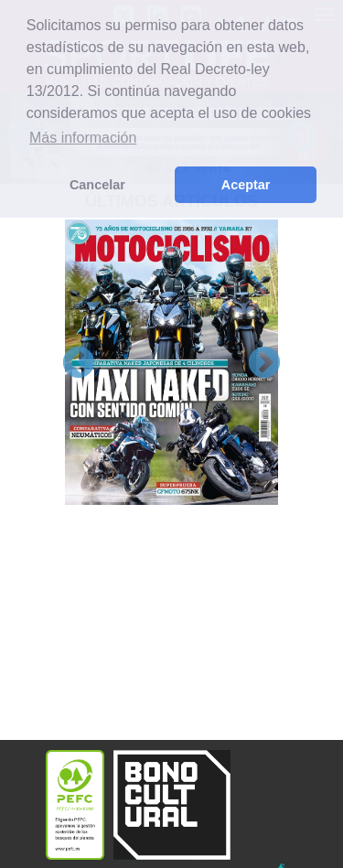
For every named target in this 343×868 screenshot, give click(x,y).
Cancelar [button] (97, 185)
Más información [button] (83, 138)
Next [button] (264, 364)
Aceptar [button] (246, 185)
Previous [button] (79, 364)
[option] (171, 362)
